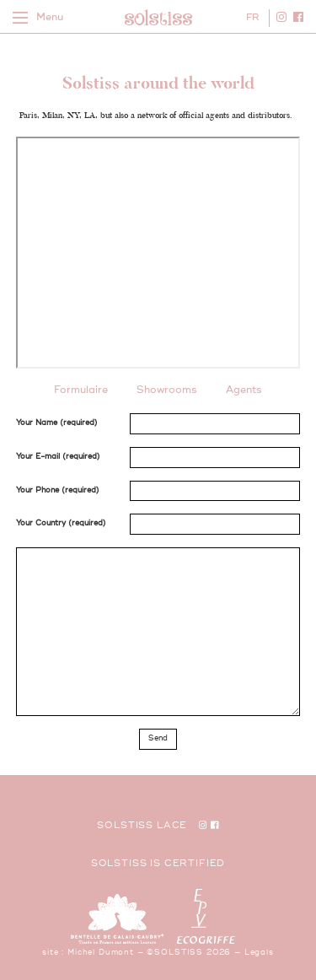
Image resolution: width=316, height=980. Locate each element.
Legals (259, 953)
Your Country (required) (61, 523)
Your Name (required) (57, 423)
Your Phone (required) (58, 490)
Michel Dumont (101, 953)
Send (158, 738)
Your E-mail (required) (58, 457)
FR (252, 17)
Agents (244, 390)
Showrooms (167, 390)
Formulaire (81, 390)
